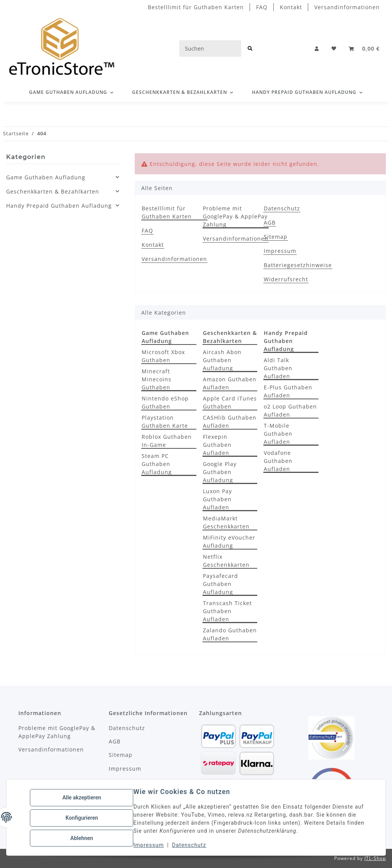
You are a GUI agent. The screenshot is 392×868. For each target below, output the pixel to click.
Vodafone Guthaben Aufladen (278, 461)
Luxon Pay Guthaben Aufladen (217, 499)
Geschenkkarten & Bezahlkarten (53, 191)
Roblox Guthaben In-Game (167, 441)
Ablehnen (82, 838)
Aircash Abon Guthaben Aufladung (222, 360)
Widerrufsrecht (286, 279)
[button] (317, 49)
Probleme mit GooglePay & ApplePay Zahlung (235, 216)
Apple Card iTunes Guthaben (230, 402)
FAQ (262, 7)
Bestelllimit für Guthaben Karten (196, 7)
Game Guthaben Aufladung (46, 177)
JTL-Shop (375, 858)
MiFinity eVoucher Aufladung (229, 541)
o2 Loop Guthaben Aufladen (290, 410)
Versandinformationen (347, 7)
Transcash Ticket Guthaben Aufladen (227, 611)
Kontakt (291, 7)
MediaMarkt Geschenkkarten (226, 522)
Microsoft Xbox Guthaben (163, 356)
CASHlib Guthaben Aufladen (230, 422)
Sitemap (276, 237)
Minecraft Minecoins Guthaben (157, 379)
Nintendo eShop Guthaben (165, 402)
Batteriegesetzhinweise (298, 265)
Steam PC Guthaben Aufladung (157, 464)
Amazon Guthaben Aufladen (230, 383)
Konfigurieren (82, 818)
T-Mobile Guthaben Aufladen (278, 434)
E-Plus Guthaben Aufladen (288, 391)
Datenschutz (190, 845)
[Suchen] (210, 48)
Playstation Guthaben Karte (165, 422)
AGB (270, 222)
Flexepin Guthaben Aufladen (217, 445)
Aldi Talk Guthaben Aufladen (278, 368)
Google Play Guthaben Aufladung (220, 472)
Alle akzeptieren (82, 798)
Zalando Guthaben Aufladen (230, 634)
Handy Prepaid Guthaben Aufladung (59, 206)
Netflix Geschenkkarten (226, 561)
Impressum (149, 845)
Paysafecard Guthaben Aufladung (220, 584)
